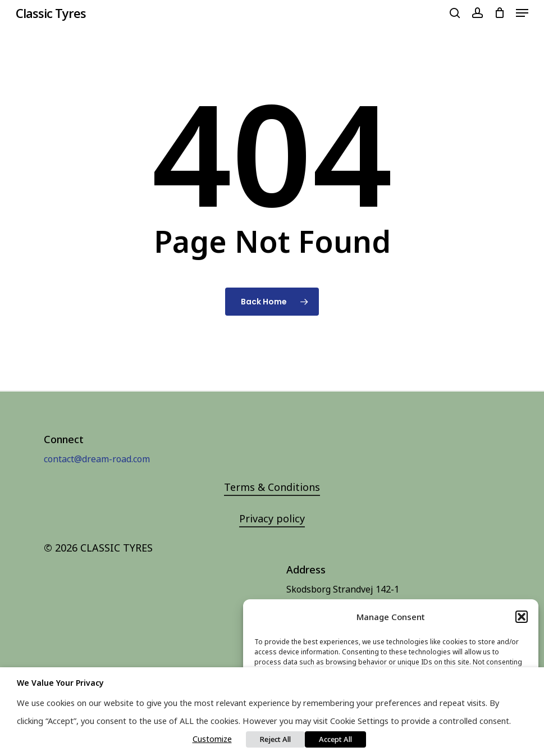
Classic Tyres (51, 13)
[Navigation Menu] (522, 13)
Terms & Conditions (272, 487)
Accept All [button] (335, 739)
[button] (522, 617)
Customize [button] (212, 739)
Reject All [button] (275, 739)
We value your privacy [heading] (60, 683)
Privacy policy (272, 518)
